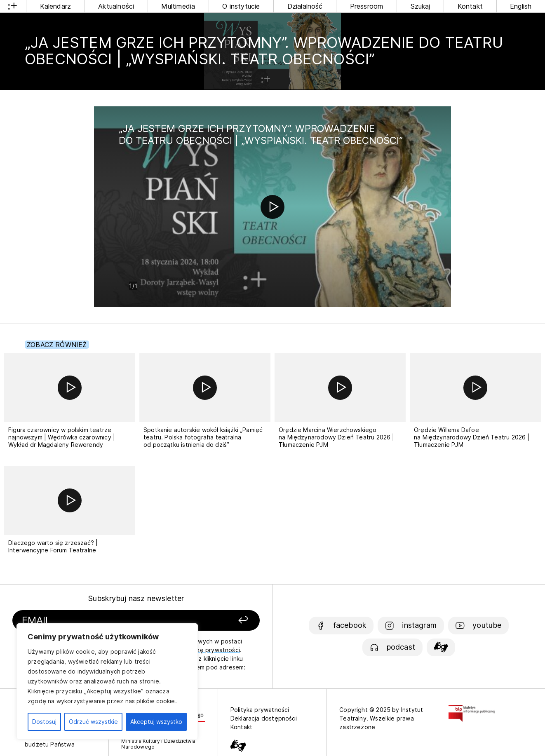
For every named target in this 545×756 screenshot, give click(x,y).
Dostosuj (44, 722)
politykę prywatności (210, 650)
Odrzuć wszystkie (93, 722)
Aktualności (116, 6)
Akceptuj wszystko (156, 722)
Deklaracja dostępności (264, 718)
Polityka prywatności (260, 710)
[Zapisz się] (213, 621)
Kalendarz (56, 6)
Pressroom (367, 6)
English (521, 6)
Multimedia (178, 6)
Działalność (305, 6)
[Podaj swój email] (98, 621)
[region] (107, 681)
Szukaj (420, 6)
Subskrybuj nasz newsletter (136, 598)
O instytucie (241, 6)
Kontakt (470, 6)
